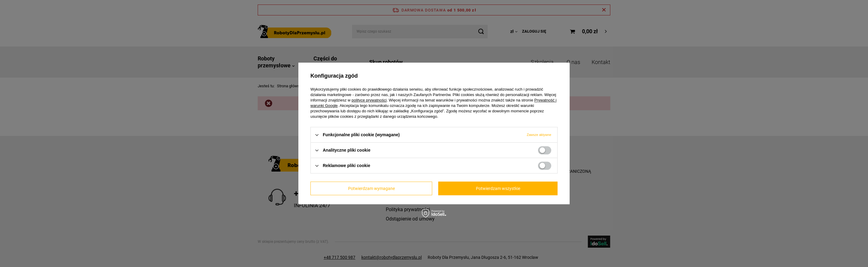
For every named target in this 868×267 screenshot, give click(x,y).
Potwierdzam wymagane (371, 188)
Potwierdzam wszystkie (498, 188)
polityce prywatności (369, 100)
